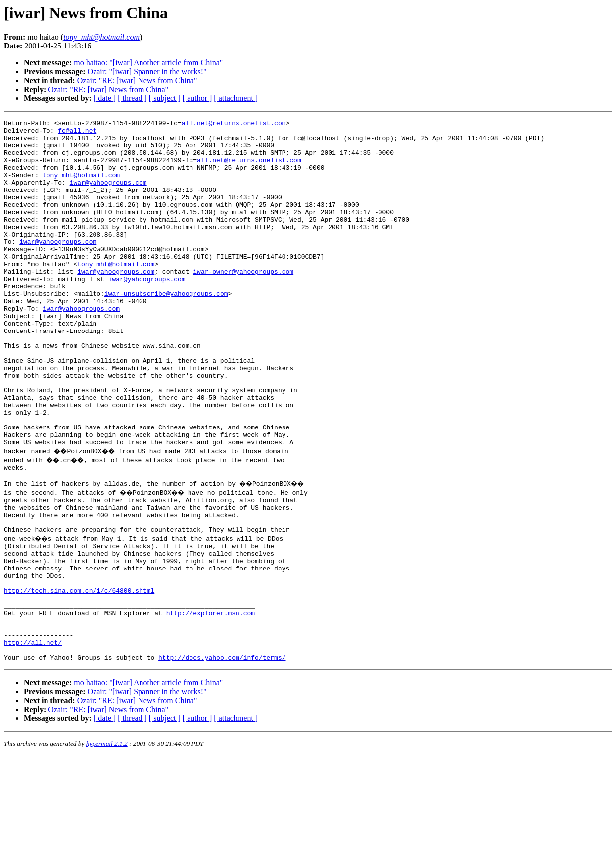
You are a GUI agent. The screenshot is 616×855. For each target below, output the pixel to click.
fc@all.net (77, 133)
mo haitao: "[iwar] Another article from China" (148, 63)
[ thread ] (132, 98)
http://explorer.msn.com (211, 703)
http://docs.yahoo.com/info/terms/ (222, 757)
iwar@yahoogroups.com (108, 195)
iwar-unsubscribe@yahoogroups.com (166, 329)
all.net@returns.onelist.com (234, 124)
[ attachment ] (236, 98)
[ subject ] (165, 98)
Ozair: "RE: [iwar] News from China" (137, 80)
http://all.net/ (33, 739)
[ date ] (105, 98)
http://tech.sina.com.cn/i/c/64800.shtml (79, 676)
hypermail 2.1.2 (107, 843)
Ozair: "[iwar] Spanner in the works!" (147, 71)
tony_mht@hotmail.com (81, 187)
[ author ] (197, 98)
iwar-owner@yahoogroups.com (243, 302)
